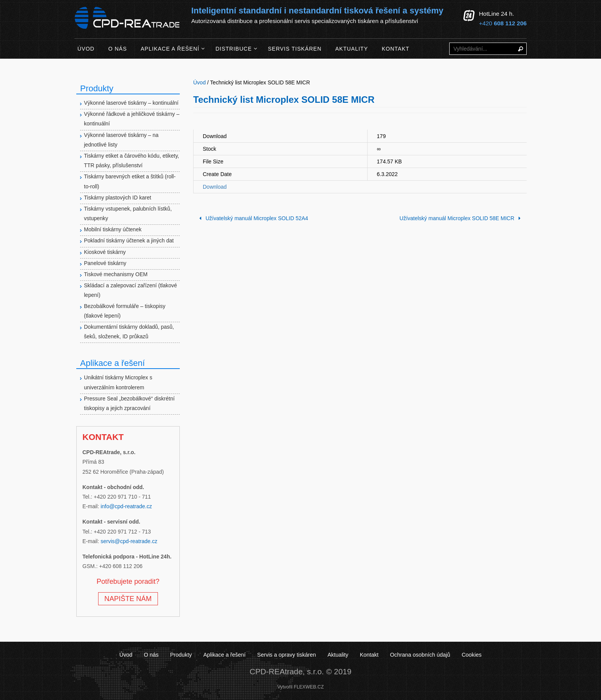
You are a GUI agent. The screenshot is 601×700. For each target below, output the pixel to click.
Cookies (471, 655)
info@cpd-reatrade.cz (126, 506)
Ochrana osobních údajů (420, 655)
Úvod (126, 655)
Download (215, 187)
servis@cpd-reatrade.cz (129, 541)
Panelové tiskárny (105, 263)
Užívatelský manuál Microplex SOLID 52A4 (252, 218)
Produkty (181, 655)
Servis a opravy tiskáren (287, 655)
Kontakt (369, 655)
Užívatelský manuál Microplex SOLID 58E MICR (461, 218)
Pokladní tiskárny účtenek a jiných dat (129, 240)
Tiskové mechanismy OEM (116, 274)
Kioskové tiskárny (105, 252)
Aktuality (338, 655)
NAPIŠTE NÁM (128, 599)
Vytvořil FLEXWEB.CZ (300, 687)
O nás (151, 655)
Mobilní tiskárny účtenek (113, 229)
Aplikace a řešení (224, 655)
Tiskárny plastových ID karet (117, 198)
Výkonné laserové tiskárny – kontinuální (131, 103)
